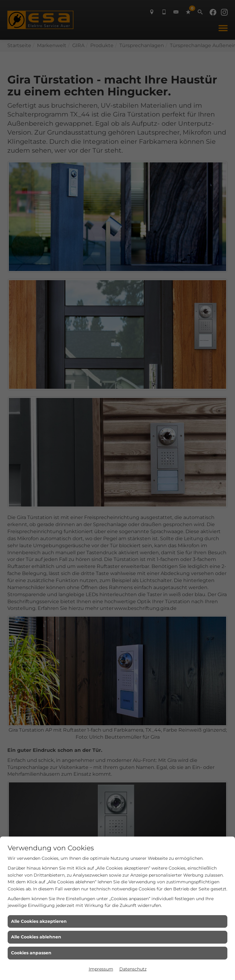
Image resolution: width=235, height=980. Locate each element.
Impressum (101, 969)
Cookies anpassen (31, 953)
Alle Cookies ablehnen (36, 937)
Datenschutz (133, 969)
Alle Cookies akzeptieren (39, 921)
